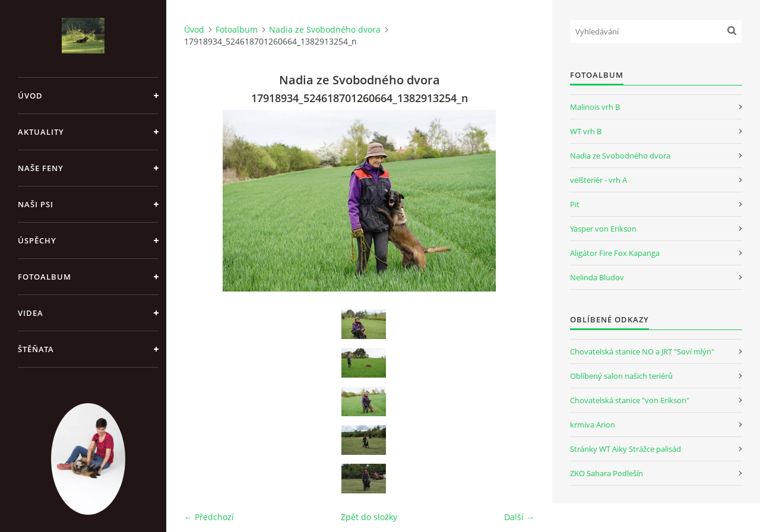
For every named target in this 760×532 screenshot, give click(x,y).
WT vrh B (586, 131)
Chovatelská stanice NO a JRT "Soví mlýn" (642, 351)
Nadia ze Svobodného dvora (325, 29)
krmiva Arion (593, 425)
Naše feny (41, 168)
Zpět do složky (369, 517)
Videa (31, 313)
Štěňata (36, 349)
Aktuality (41, 132)
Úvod (30, 96)
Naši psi (36, 204)
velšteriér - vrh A (598, 180)
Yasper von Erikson (603, 229)
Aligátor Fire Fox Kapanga (615, 253)
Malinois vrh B (595, 107)
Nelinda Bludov (597, 277)
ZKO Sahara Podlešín (607, 473)
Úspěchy (37, 240)
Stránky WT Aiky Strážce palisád (626, 449)
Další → (519, 517)
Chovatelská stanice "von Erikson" (630, 400)
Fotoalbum (45, 277)
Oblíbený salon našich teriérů (621, 376)
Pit (575, 204)
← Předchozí (209, 517)
